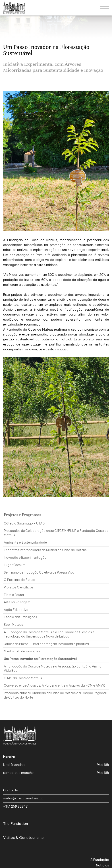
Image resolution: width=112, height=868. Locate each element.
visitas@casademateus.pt (23, 798)
